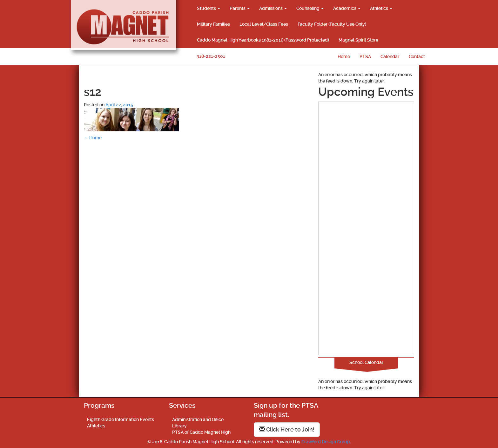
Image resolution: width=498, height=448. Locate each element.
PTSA (365, 56)
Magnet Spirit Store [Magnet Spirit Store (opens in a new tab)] (358, 40)
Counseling (310, 8)
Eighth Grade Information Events (121, 419)
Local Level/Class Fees (264, 24)
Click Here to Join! (287, 429)
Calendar (390, 56)
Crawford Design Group (326, 442)
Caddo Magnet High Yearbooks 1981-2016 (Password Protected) (263, 40)
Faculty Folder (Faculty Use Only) (332, 24)
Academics (347, 8)
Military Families (213, 24)
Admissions (273, 8)
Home (344, 56)
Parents (240, 8)
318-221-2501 (211, 56)
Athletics (381, 8)
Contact (417, 56)
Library (179, 426)
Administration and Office (198, 419)
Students (209, 8)
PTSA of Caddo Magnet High (201, 432)
